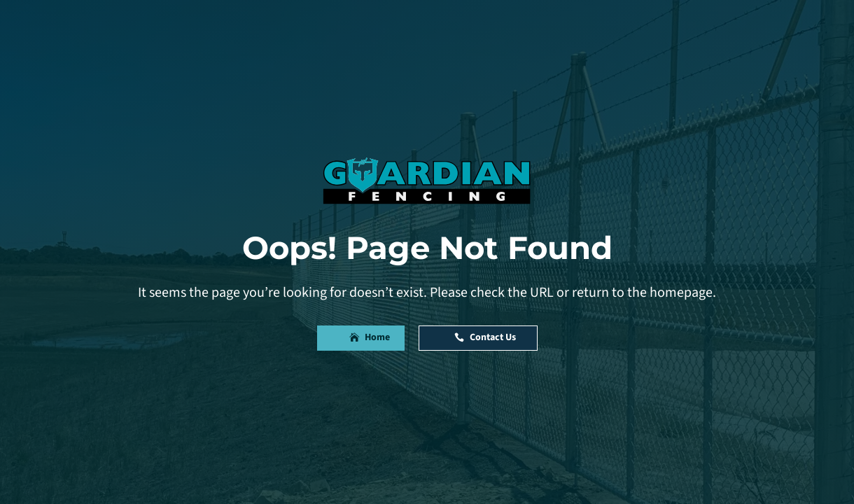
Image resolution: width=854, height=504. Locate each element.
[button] (361, 338)
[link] (427, 181)
